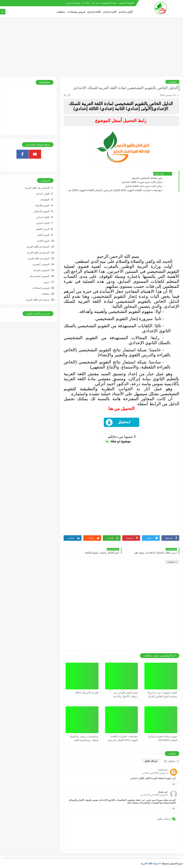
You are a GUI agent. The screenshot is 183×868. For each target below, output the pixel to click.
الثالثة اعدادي (43, 217)
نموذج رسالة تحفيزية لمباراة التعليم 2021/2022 (163, 738)
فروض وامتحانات (76, 12)
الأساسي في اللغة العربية (37, 188)
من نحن (95, 3)
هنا (107, 441)
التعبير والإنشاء (42, 205)
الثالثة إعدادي (94, 12)
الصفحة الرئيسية (126, 3)
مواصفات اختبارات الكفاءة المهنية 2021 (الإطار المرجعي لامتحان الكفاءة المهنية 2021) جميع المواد (114, 190)
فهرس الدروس (73, 3)
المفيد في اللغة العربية (39, 258)
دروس (46, 282)
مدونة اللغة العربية (150, 863)
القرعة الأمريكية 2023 (87, 693)
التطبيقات (45, 200)
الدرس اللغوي (43, 229)
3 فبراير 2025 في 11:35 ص (154, 795)
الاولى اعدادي (43, 194)
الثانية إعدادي (110, 12)
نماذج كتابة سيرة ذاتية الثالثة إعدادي (144, 186)
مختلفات (61, 12)
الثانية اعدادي (43, 223)
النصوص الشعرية (41, 264)
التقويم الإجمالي (42, 211)
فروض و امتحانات (41, 288)
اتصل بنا (86, 3)
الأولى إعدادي (126, 12)
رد (174, 784)
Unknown (163, 770)
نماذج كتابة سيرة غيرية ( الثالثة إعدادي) (142, 182)
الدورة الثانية (43, 241)
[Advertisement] (91, 49)
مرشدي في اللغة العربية (38, 300)
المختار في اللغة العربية (38, 247)
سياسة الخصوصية (109, 3)
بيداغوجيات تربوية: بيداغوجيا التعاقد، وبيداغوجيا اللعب (84, 738)
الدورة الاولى (43, 235)
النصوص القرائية (41, 270)
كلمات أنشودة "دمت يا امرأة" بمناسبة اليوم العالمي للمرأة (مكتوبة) (162, 695)
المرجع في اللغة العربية (38, 253)
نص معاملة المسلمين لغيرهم (147, 178)
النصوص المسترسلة (40, 276)
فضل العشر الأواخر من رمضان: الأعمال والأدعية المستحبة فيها (125, 695)
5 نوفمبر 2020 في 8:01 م (155, 773)
